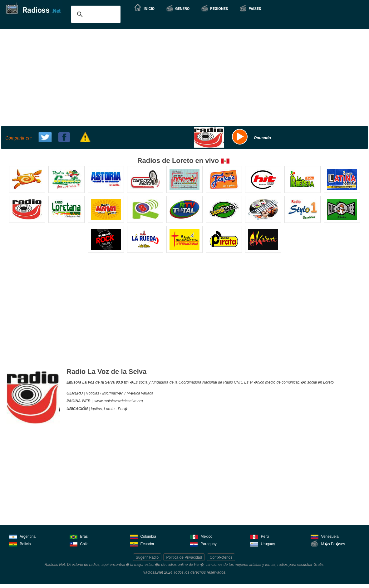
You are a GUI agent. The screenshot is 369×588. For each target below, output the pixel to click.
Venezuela (325, 536)
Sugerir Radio (147, 557)
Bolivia (20, 544)
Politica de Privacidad (184, 557)
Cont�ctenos (221, 557)
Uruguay (263, 544)
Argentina (22, 536)
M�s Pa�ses (328, 544)
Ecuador (142, 544)
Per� (123, 409)
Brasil (79, 536)
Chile (79, 544)
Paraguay (203, 544)
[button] (178, 9)
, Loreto (108, 409)
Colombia (143, 536)
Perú (260, 536)
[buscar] (95, 14)
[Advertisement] (184, 76)
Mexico (201, 536)
